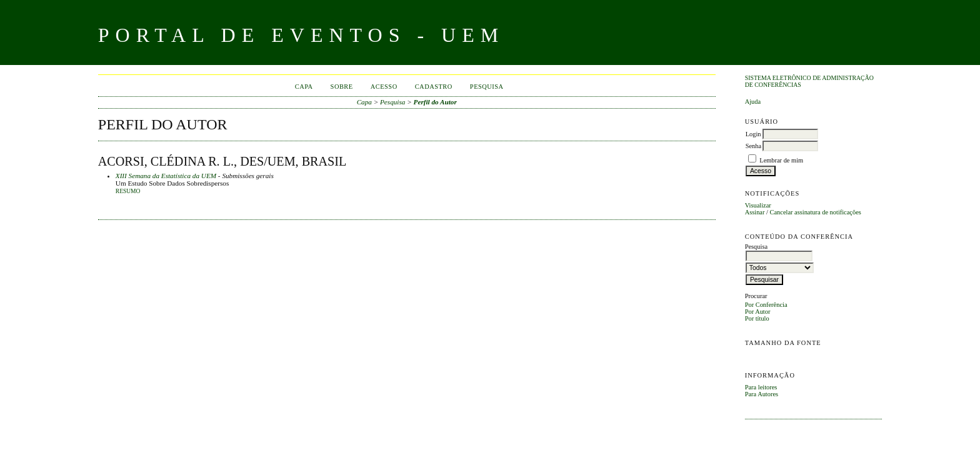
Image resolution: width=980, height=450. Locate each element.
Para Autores (762, 394)
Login (753, 134)
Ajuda (753, 102)
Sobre (342, 87)
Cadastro (434, 87)
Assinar (755, 212)
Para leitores (761, 387)
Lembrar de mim (781, 160)
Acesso (384, 87)
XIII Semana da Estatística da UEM (166, 176)
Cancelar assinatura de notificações (816, 212)
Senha (753, 146)
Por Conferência (766, 305)
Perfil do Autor (435, 102)
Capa (304, 87)
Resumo (128, 191)
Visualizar (758, 205)
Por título (757, 318)
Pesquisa (487, 87)
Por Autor (758, 312)
